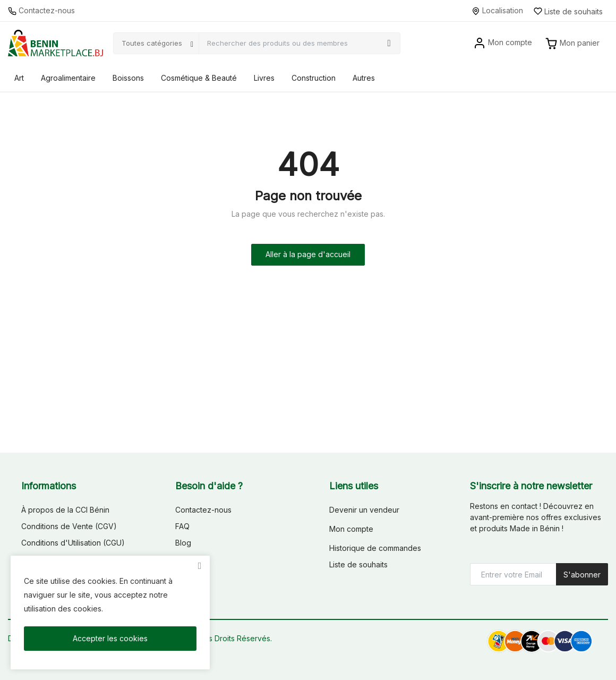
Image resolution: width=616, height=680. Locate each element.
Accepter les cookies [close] (110, 638)
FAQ (182, 526)
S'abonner (582, 575)
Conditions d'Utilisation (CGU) (73, 543)
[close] (200, 566)
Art (19, 78)
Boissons (128, 78)
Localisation (497, 11)
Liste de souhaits (358, 564)
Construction (314, 78)
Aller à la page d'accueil (308, 254)
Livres (264, 78)
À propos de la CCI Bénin (65, 510)
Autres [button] (364, 78)
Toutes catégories (152, 43)
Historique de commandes (375, 548)
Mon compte (351, 529)
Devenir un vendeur (364, 510)
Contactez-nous (41, 11)
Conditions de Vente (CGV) (69, 526)
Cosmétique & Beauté (199, 78)
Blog (183, 543)
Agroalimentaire (68, 78)
